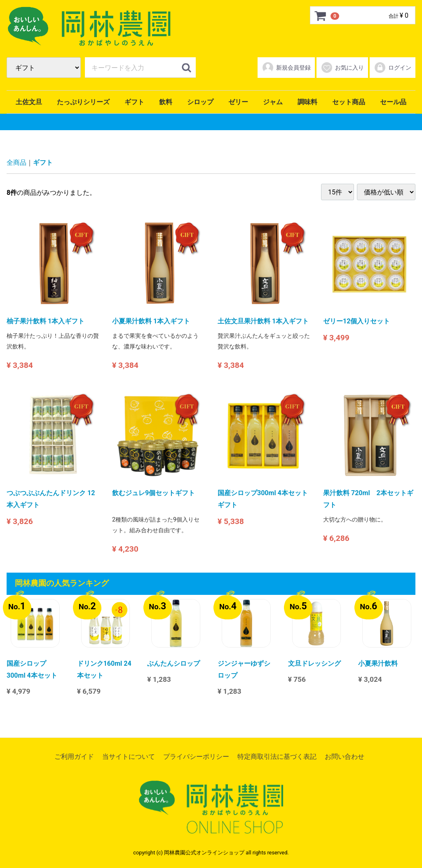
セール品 (393, 102)
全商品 (16, 163)
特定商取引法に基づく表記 (277, 757)
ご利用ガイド (74, 757)
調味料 (307, 102)
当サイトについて (129, 757)
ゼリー (238, 102)
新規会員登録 (286, 68)
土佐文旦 (29, 102)
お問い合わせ (345, 757)
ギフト (134, 102)
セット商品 (349, 102)
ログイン (393, 68)
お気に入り (342, 68)
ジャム (273, 102)
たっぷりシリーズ (83, 102)
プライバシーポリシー (196, 757)
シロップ (200, 102)
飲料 (166, 102)
